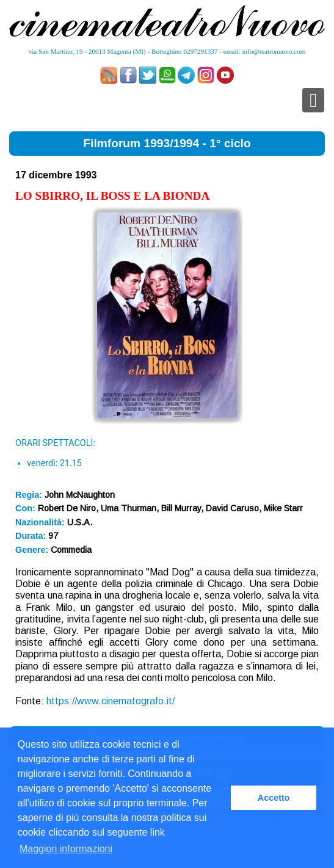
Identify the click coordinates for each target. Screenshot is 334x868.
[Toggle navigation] (313, 100)
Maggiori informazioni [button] (66, 849)
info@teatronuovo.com (274, 51)
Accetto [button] (274, 798)
